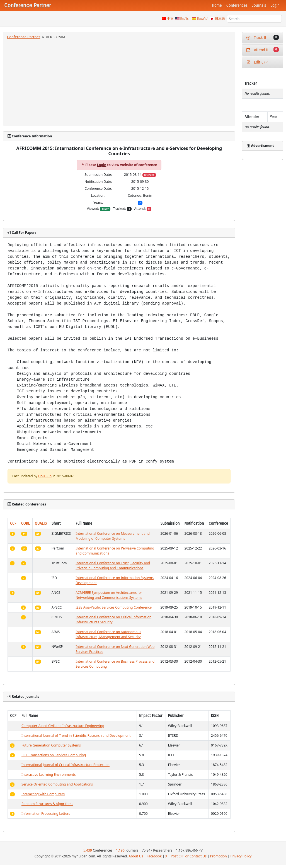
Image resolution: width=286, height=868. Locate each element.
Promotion (219, 856)
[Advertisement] (119, 82)
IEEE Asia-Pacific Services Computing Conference (114, 607)
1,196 (120, 850)
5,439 (88, 850)
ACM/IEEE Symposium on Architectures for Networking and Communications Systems (109, 595)
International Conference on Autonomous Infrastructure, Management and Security (108, 634)
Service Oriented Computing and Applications (57, 784)
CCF (13, 523)
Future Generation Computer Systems (51, 745)
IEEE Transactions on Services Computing (54, 755)
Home (217, 5)
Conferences (237, 5)
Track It (263, 37)
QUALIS (41, 523)
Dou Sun (45, 476)
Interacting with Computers (43, 794)
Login (275, 5)
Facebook (154, 856)
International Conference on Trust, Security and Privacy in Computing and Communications (113, 566)
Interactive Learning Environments (49, 775)
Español (203, 19)
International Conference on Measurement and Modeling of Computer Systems (113, 536)
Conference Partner (24, 37)
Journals (259, 5)
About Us (136, 856)
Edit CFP (257, 62)
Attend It (263, 50)
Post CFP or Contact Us (189, 856)
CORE (26, 523)
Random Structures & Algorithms (47, 804)
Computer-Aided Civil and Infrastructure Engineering (63, 726)
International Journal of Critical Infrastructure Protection (66, 765)
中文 (170, 19)
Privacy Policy (241, 856)
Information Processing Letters (46, 814)
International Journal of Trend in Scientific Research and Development (76, 736)
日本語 (220, 19)
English (186, 19)
